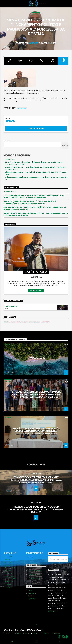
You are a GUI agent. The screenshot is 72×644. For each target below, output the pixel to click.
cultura (18, 322)
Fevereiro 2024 (10, 576)
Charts (46, 633)
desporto (27, 322)
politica (36, 322)
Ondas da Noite (11, 306)
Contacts (56, 633)
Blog (27, 633)
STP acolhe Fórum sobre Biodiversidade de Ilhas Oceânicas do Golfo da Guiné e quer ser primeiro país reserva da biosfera (34, 196)
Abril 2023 (8, 587)
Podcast (18, 633)
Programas (32, 593)
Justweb (34, 43)
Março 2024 (9, 573)
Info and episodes (36, 290)
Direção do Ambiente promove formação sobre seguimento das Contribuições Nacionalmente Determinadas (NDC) (30, 202)
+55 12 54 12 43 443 (36, 574)
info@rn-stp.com (35, 578)
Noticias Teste (10, 159)
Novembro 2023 (10, 579)
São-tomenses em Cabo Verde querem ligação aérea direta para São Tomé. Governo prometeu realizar (35, 208)
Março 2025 (9, 565)
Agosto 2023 (9, 582)
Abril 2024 (8, 571)
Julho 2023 (9, 584)
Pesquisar (6, 141)
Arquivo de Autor (36, 128)
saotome (8, 371)
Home (30, 590)
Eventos (31, 596)
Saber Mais (53, 611)
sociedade (45, 322)
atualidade (22, 108)
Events (36, 633)
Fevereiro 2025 (10, 568)
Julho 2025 (9, 557)
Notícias (36, 14)
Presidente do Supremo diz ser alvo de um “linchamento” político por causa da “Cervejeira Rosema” (36, 509)
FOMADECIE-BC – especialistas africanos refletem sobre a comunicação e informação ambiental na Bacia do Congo (36, 480)
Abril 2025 (8, 562)
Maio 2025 (8, 560)
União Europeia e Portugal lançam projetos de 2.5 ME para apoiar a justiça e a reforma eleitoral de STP (36, 214)
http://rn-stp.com (35, 570)
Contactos (32, 599)
